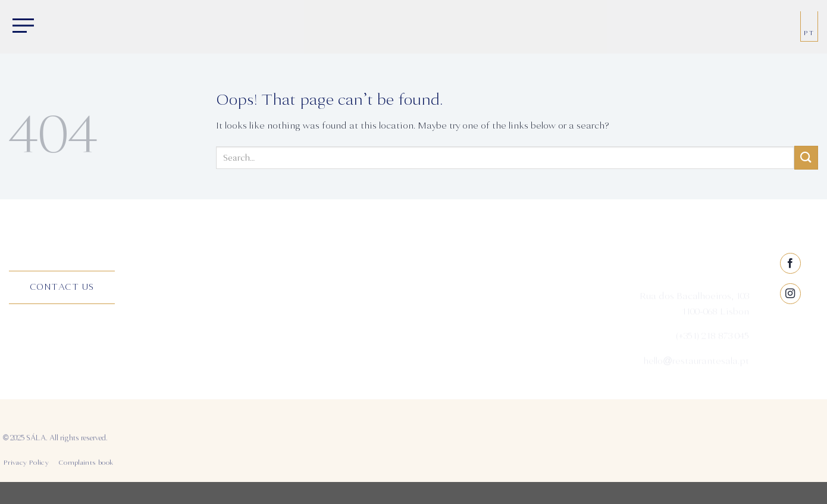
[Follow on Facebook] (790, 304)
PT (809, 33)
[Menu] (21, 27)
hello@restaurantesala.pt (696, 365)
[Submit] (806, 157)
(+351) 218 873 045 (712, 341)
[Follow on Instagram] (790, 335)
